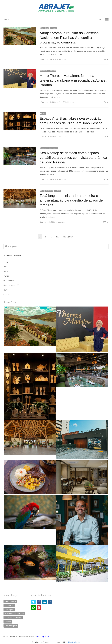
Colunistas (44, 71)
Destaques (52, 71)
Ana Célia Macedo (66, 102)
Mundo (6, 276)
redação (62, 59)
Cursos (6, 290)
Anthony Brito (43, 636)
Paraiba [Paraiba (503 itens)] (8, 622)
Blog (42, 28)
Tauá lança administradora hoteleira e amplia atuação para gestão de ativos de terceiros (71, 200)
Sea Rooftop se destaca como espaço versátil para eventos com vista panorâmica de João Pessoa (73, 158)
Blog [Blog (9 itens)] (7, 601)
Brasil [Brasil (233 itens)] (14, 601)
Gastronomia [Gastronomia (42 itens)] (10, 614)
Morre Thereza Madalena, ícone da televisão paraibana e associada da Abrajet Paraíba (73, 80)
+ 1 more (53, 28)
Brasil (47, 28)
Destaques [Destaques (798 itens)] (9, 609)
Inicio (6, 262)
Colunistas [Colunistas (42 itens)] (9, 605)
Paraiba (43, 113)
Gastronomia (53, 148)
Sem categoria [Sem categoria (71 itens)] (11, 626)
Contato (7, 295)
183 (58, 237)
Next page (68, 237)
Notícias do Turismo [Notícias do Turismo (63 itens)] (13, 618)
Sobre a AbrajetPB (11, 285)
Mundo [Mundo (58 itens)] (21, 614)
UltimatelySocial (73, 642)
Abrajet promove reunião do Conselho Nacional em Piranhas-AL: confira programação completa (69, 38)
